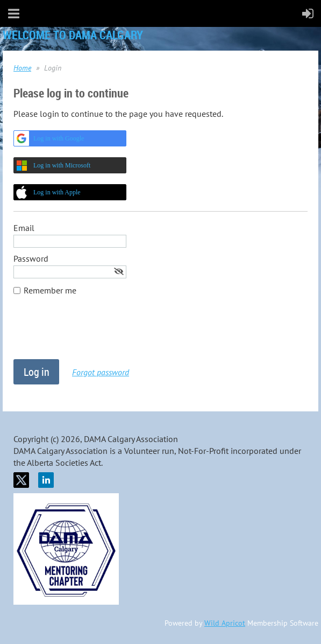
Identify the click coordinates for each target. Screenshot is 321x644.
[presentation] (95, 333)
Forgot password (101, 372)
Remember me (50, 290)
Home (22, 68)
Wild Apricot (225, 623)
